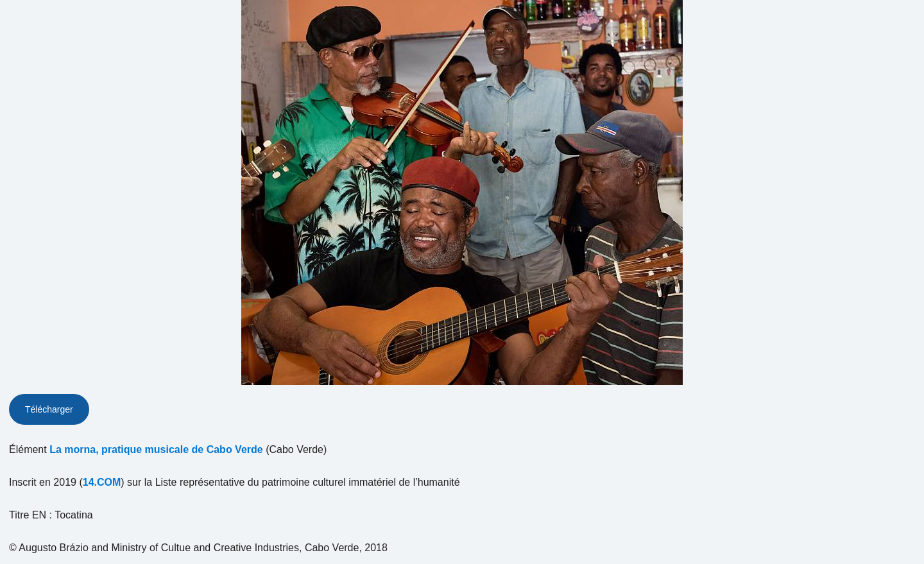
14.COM (102, 482)
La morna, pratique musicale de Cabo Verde (156, 449)
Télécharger (49, 409)
